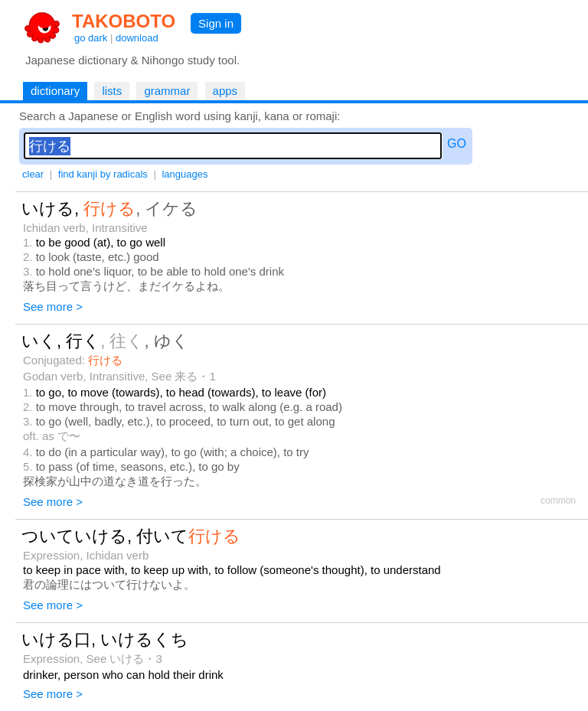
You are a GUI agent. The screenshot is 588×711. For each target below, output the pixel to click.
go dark (91, 38)
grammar (167, 91)
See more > (53, 307)
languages (185, 174)
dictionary (55, 91)
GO (457, 144)
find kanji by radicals (103, 174)
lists (112, 91)
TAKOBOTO (124, 21)
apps (225, 91)
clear (33, 174)
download (137, 38)
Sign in (216, 23)
